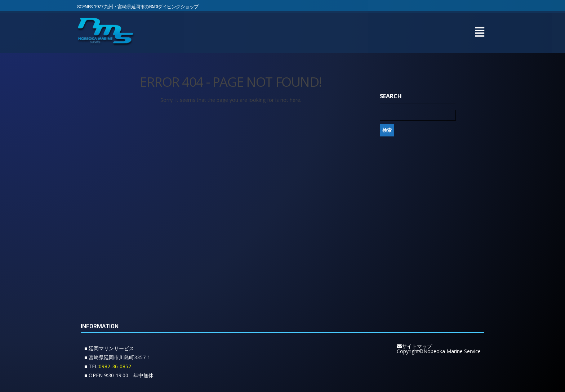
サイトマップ (414, 346)
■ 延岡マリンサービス (109, 348)
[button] (479, 29)
